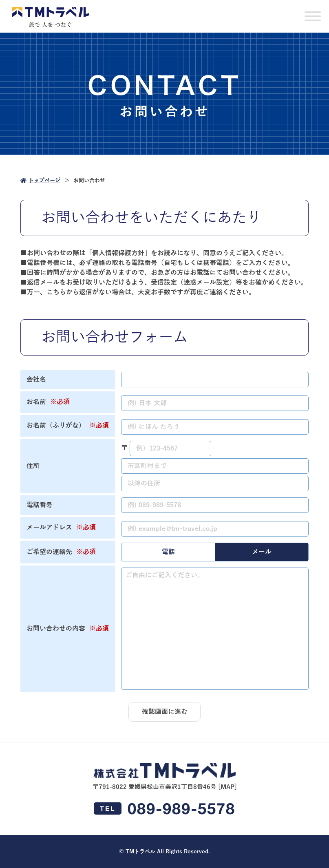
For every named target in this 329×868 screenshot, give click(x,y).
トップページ (40, 181)
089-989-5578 (164, 808)
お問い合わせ (89, 181)
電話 (168, 552)
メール (262, 552)
